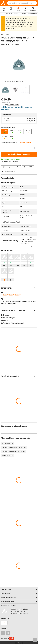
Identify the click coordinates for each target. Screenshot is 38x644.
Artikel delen (28, 167)
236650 (18, 295)
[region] (19, 89)
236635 (12, 295)
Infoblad (5, 315)
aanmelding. (5, 109)
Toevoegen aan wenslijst (11, 167)
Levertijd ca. (10, 161)
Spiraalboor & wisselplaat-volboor (10, 14)
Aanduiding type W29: (8, 128)
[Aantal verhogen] (35, 148)
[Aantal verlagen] (3, 148)
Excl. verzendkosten (13, 105)
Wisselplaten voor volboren (30, 14)
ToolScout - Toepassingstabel (12, 323)
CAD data (5, 320)
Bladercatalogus (8, 171)
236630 (6, 295)
